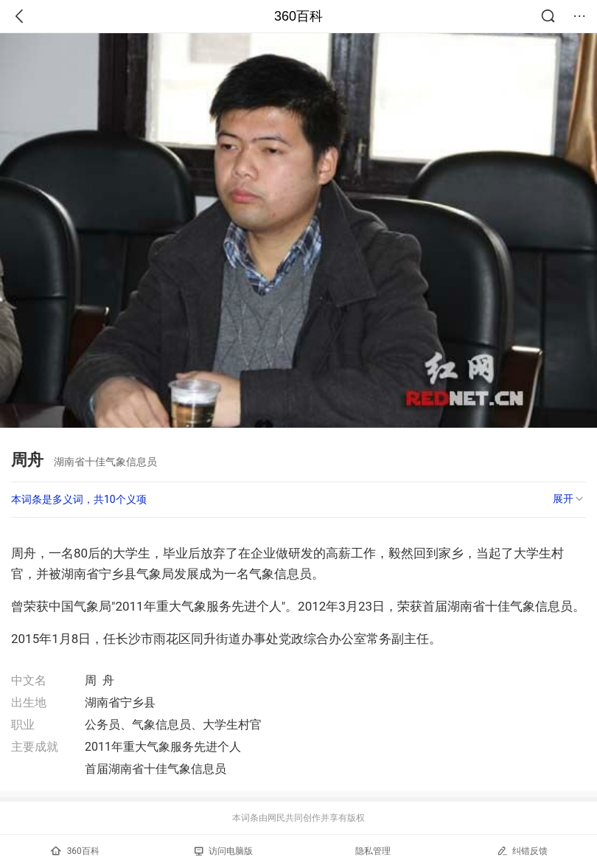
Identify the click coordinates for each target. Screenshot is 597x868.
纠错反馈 (522, 851)
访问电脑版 (224, 851)
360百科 (298, 16)
